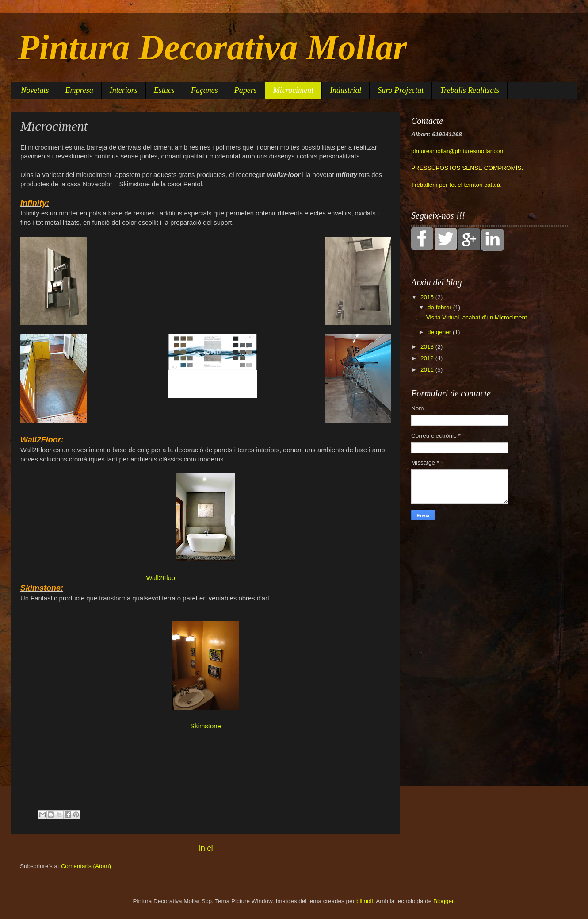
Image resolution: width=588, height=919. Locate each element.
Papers (246, 90)
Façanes (204, 90)
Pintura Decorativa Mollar (212, 47)
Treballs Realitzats (470, 90)
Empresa (79, 90)
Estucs (164, 90)
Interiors (124, 90)
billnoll (365, 901)
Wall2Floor (162, 578)
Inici (206, 848)
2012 (428, 358)
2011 (428, 370)
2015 (428, 297)
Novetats (35, 90)
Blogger (443, 901)
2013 (428, 347)
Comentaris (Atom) (86, 866)
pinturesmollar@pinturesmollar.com (458, 151)
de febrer (440, 307)
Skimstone (205, 726)
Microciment (293, 90)
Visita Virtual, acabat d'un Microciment (477, 317)
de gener (440, 332)
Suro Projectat (401, 90)
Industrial (346, 90)
